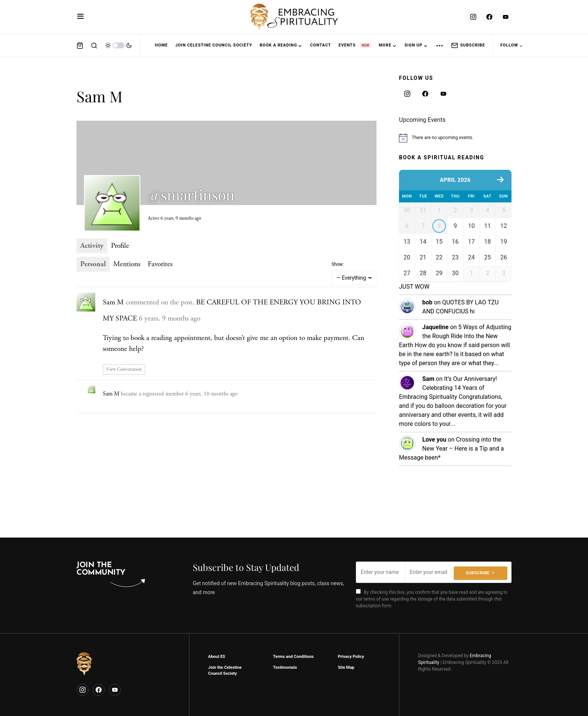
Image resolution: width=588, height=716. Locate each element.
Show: (338, 264)
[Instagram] (473, 17)
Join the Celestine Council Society (225, 671)
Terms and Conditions (293, 657)
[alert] (455, 138)
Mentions (127, 264)
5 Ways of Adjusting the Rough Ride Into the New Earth (455, 386)
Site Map (346, 667)
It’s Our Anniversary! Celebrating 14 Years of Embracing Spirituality (448, 438)
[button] (80, 17)
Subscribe (468, 45)
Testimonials (285, 667)
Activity (92, 246)
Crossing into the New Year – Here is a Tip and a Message (451, 499)
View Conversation (124, 369)
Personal (93, 264)
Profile (120, 246)
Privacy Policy (351, 657)
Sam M (113, 302)
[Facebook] (489, 17)
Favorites (160, 264)
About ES (217, 657)
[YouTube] (505, 17)
